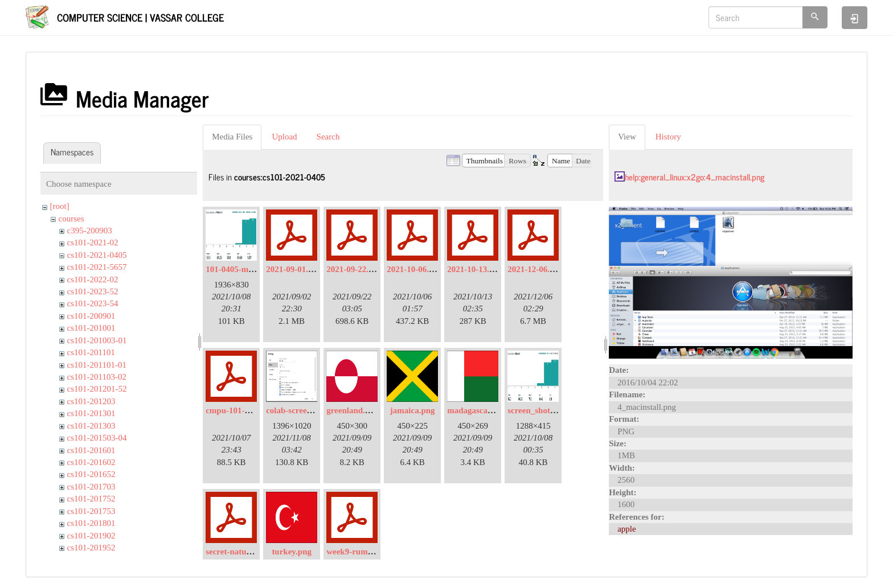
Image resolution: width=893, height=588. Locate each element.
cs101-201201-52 (97, 389)
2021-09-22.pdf (353, 269)
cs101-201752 (91, 499)
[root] (60, 206)
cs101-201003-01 (97, 340)
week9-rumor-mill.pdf (367, 552)
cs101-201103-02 (97, 377)
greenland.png (353, 410)
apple (626, 529)
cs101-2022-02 (93, 279)
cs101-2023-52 (93, 291)
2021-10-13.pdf (474, 269)
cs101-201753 (91, 511)
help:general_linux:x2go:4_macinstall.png (695, 177)
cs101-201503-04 (97, 438)
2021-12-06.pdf (534, 269)
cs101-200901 (91, 316)
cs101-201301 (91, 413)
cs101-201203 (91, 401)
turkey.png (292, 552)
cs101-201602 (91, 462)
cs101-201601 (91, 450)
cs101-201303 (91, 426)
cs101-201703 (91, 487)
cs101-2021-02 (93, 242)
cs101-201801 (91, 523)
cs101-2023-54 (93, 303)
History (668, 137)
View (627, 137)
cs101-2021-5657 (97, 267)
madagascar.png (477, 410)
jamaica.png (413, 410)
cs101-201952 (91, 548)
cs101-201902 (91, 536)
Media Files (232, 137)
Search (328, 137)
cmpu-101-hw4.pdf (240, 410)
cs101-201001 (91, 328)
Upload (284, 137)
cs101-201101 (91, 352)
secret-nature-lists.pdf (245, 552)
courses (71, 219)
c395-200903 (90, 231)
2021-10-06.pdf (414, 269)
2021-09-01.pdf (293, 269)
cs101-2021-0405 (97, 255)
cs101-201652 (91, 474)
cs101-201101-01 (97, 365)
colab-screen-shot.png (306, 410)
